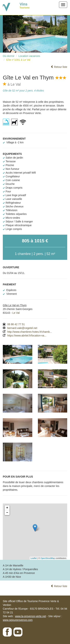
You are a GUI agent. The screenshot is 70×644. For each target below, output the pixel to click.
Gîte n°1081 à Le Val (18, 60)
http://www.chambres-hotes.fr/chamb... (30, 332)
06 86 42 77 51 (16, 324)
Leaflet (34, 558)
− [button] (7, 513)
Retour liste (59, 67)
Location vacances (29, 56)
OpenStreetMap (48, 558)
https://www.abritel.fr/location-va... (27, 336)
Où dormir (9, 56)
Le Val (16, 313)
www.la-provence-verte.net (30, 616)
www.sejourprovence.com (18, 620)
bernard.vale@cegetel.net (22, 328)
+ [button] (7, 508)
